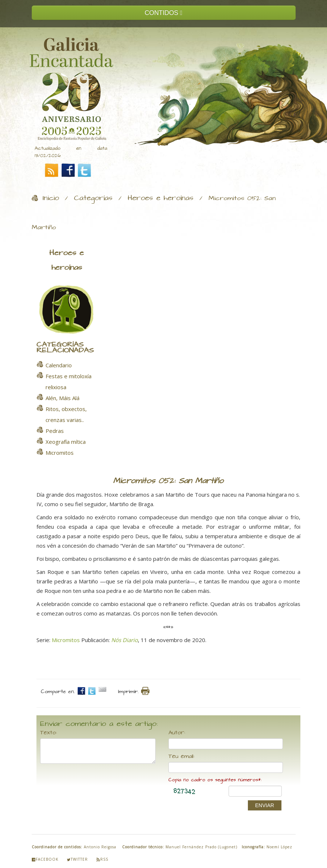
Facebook (45, 859)
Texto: (48, 733)
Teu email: (182, 756)
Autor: (177, 733)
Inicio (51, 198)
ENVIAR (265, 805)
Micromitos (66, 640)
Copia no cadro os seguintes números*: (215, 780)
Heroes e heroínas (161, 198)
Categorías (93, 198)
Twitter (77, 859)
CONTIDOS (164, 13)
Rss (102, 859)
